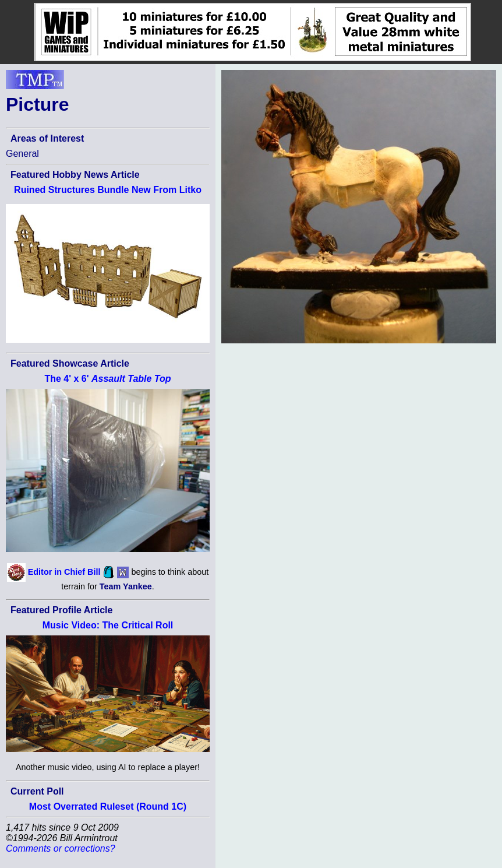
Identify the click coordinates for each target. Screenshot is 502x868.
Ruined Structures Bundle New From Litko (108, 190)
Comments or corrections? (61, 848)
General (22, 154)
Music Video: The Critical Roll (108, 625)
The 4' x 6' (107, 379)
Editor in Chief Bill (64, 571)
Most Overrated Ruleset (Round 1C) (108, 806)
